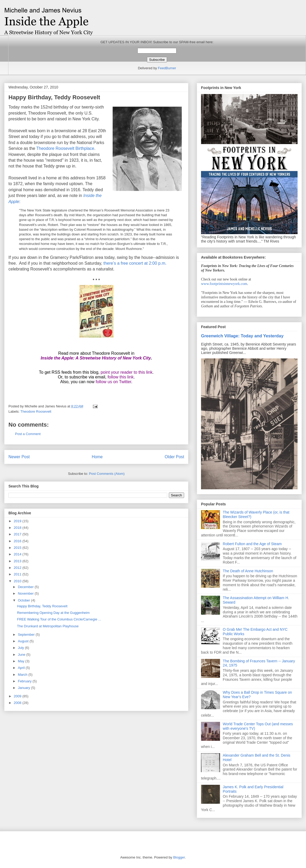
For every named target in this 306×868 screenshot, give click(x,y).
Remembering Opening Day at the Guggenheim (53, 613)
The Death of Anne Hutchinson (248, 571)
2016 (18, 541)
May (22, 661)
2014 (18, 554)
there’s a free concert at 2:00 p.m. (135, 263)
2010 (18, 581)
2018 (18, 528)
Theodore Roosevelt (36, 411)
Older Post (174, 457)
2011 (18, 574)
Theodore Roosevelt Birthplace (65, 148)
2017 (18, 534)
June (22, 655)
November (26, 593)
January (25, 688)
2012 (18, 568)
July (21, 648)
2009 (18, 696)
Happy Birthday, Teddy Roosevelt (42, 606)
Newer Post (19, 457)
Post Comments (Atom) (107, 474)
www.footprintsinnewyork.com (224, 284)
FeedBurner (167, 68)
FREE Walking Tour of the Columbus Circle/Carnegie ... (59, 619)
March (23, 675)
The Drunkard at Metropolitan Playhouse (48, 626)
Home (97, 457)
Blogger (179, 857)
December (26, 587)
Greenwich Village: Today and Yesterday (242, 336)
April (22, 668)
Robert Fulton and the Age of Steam (252, 544)
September (27, 635)
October (25, 600)
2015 (18, 548)
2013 (18, 561)
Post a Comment (28, 434)
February (25, 681)
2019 (18, 521)
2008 (18, 703)
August (24, 641)
